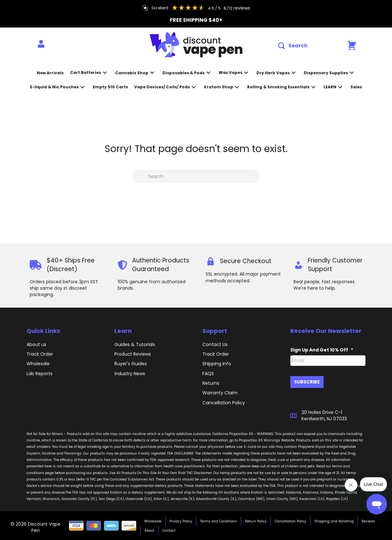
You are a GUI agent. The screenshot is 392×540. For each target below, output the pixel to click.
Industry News (130, 374)
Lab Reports (39, 374)
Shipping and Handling (334, 521)
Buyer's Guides (131, 364)
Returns (211, 383)
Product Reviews (133, 354)
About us (36, 344)
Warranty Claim (220, 393)
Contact (169, 530)
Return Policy (256, 521)
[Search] (196, 176)
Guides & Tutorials (135, 344)
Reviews (368, 521)
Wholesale (38, 364)
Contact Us (215, 344)
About (149, 530)
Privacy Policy (181, 521)
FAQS (208, 374)
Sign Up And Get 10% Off (322, 350)
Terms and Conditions (219, 521)
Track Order (40, 354)
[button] (293, 46)
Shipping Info (217, 364)
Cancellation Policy (290, 521)
